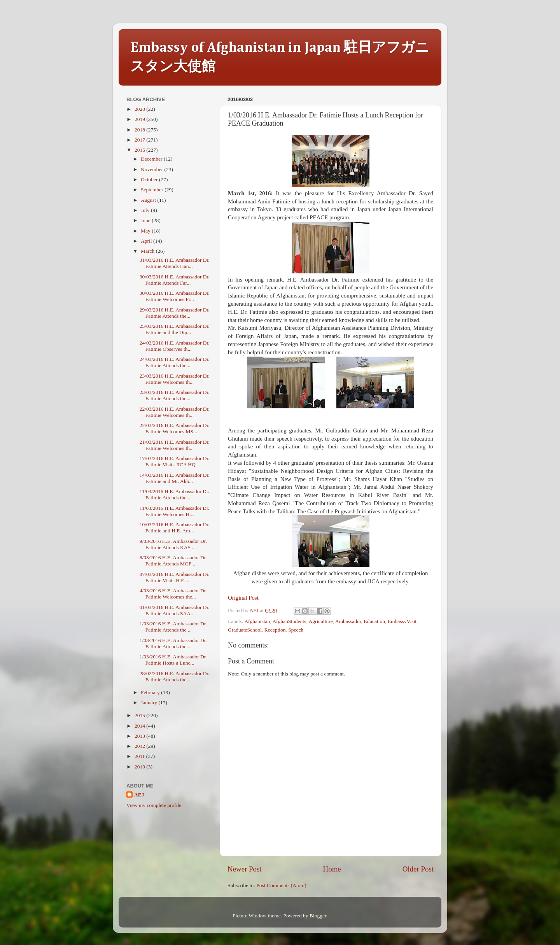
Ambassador (348, 621)
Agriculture (320, 621)
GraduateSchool (245, 630)
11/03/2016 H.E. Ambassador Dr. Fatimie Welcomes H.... (175, 511)
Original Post (243, 598)
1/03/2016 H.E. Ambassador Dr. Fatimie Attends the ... (173, 627)
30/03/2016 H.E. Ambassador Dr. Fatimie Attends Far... (175, 280)
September (153, 190)
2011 (140, 756)
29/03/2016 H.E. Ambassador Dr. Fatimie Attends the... (175, 313)
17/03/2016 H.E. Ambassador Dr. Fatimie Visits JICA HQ (175, 461)
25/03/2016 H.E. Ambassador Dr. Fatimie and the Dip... (175, 329)
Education (374, 621)
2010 (140, 767)
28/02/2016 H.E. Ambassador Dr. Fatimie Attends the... (175, 676)
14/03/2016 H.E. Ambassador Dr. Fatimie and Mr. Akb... (175, 478)
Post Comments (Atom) (281, 885)
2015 (140, 715)
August (149, 200)
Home (332, 869)
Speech (296, 630)
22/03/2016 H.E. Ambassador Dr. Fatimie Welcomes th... (175, 412)
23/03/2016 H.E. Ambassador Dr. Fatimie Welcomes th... (175, 379)
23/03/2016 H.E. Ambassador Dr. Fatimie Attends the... (175, 395)
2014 (140, 726)
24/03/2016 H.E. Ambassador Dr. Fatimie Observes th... (175, 346)
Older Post (418, 869)
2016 (140, 150)
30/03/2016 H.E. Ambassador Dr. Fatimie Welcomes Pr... (175, 296)
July (146, 210)
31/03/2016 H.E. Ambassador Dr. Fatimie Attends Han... (175, 263)
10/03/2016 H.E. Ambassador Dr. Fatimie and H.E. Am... (175, 528)
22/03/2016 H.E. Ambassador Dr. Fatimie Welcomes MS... (175, 428)
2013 (140, 736)
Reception (275, 630)
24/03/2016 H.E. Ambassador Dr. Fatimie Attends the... (175, 362)
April (147, 241)
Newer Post (245, 869)
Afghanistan (257, 621)
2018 (140, 130)
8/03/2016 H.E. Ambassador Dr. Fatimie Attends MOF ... (173, 561)
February (151, 692)
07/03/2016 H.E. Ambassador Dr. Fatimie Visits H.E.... (175, 577)
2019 (140, 119)
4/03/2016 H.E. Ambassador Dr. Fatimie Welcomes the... (173, 594)
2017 (140, 140)
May (146, 231)
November (152, 169)
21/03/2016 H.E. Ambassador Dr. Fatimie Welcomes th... (175, 445)
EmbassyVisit (402, 621)
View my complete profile (154, 805)
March (148, 251)
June (146, 220)
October (150, 179)
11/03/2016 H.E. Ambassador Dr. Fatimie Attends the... (175, 494)
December (152, 159)
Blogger (318, 916)
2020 (140, 109)
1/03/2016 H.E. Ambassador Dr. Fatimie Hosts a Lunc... (173, 660)
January (150, 703)
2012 (140, 746)
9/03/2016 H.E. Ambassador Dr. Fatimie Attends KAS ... (173, 544)
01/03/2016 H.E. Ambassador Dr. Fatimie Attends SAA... (175, 610)
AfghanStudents (289, 621)
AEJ (139, 795)
